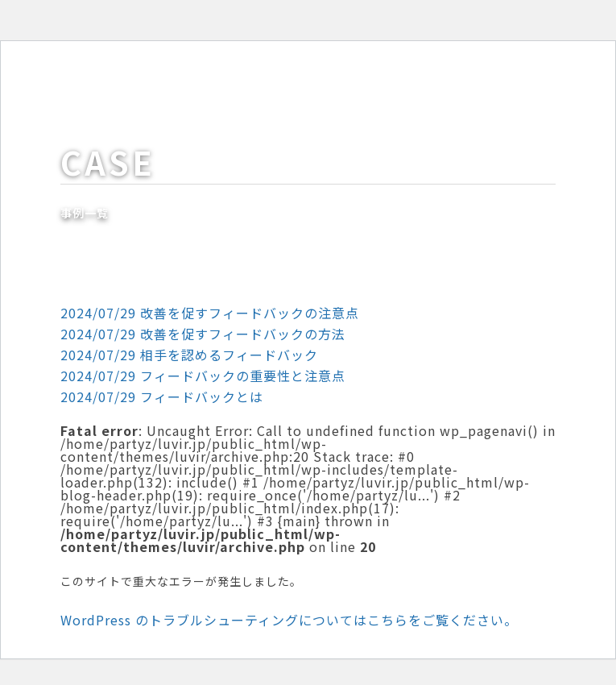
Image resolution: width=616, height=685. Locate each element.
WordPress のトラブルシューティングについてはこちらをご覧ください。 (289, 620)
